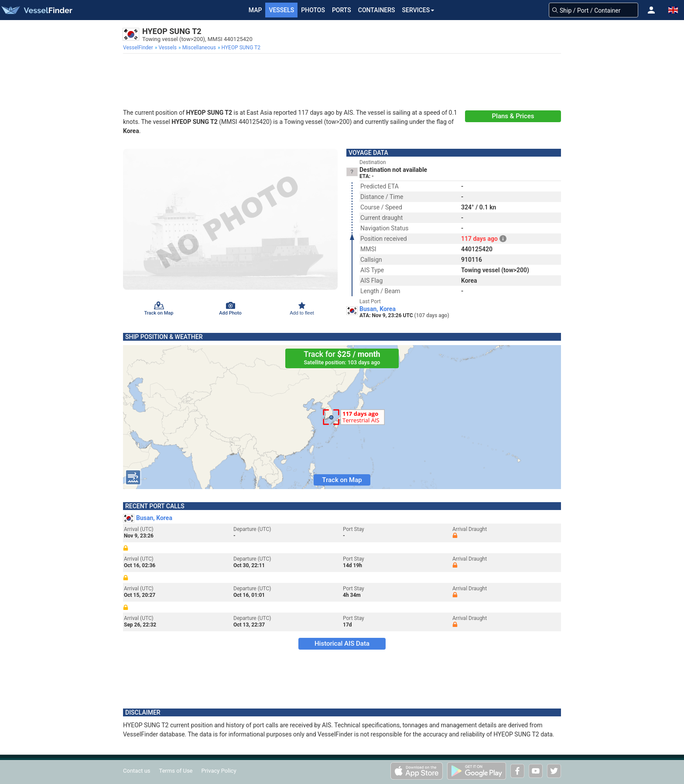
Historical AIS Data (342, 644)
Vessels (281, 10)
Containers (377, 10)
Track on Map (342, 480)
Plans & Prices (513, 116)
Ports (342, 10)
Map (255, 10)
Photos (313, 10)
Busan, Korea (378, 309)
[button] (651, 10)
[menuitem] (139, 48)
